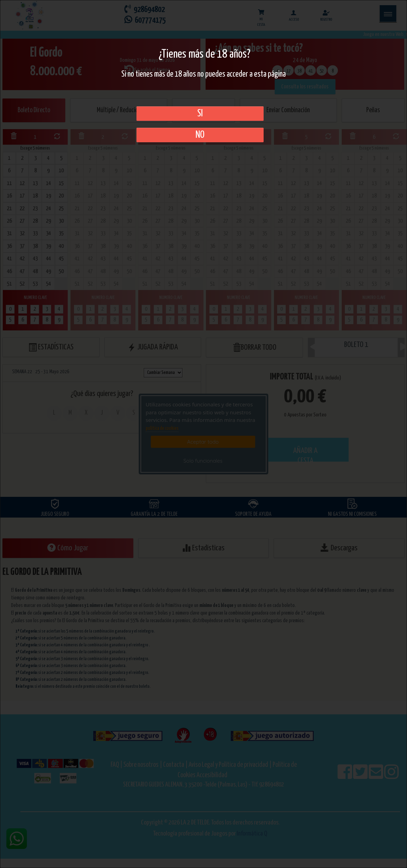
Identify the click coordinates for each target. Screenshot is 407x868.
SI (200, 114)
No (200, 135)
